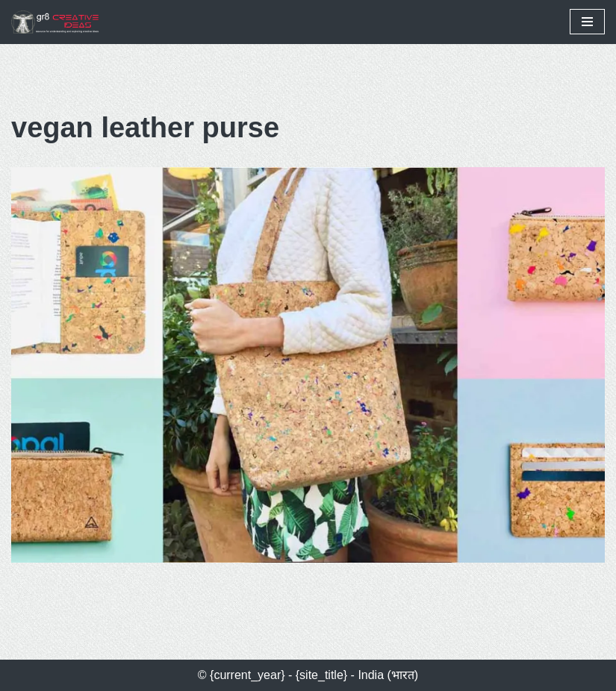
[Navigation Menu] (587, 22)
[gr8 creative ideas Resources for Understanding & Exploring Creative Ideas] (60, 22)
